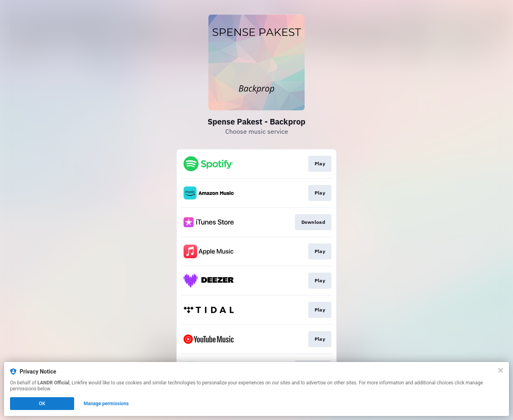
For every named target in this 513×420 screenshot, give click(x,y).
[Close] (501, 370)
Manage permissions (106, 404)
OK (42, 404)
